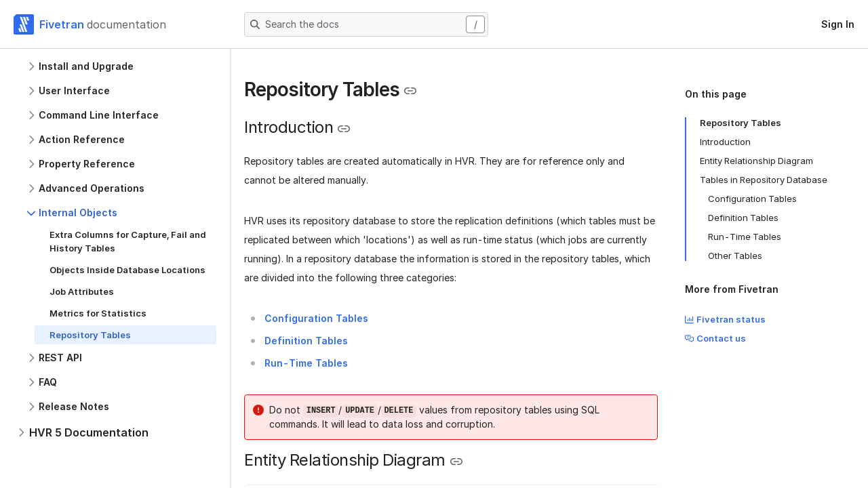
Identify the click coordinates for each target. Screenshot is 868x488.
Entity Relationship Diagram (756, 161)
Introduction (725, 142)
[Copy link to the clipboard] (410, 91)
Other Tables (735, 256)
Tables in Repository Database (764, 180)
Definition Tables (743, 218)
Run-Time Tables (745, 237)
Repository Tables (741, 123)
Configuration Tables (752, 199)
